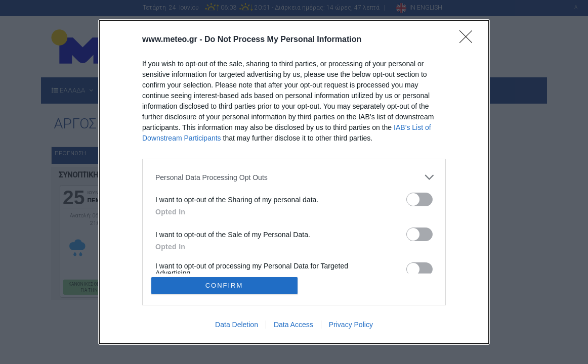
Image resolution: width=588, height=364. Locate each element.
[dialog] (294, 182)
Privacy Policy (351, 325)
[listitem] (294, 177)
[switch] (419, 199)
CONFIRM (224, 285)
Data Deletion (237, 325)
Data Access (293, 325)
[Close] (469, 40)
